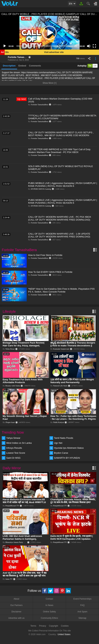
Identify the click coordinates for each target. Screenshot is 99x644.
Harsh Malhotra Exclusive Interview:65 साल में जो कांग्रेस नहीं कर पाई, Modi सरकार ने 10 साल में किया (24, 502)
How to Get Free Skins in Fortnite (45, 255)
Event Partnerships (82, 599)
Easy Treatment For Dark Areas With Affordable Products (23, 381)
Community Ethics (49, 618)
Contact (49, 599)
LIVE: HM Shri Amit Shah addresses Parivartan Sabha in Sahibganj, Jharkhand (22, 539)
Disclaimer (16, 612)
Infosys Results (14, 448)
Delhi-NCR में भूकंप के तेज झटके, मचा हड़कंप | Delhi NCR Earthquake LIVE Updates (72, 537)
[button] (49, 33)
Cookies (65, 626)
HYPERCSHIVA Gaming (41, 189)
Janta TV (9, 579)
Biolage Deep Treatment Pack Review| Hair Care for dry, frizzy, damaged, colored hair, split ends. (24, 346)
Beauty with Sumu (13, 386)
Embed (22, 66)
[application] (49, 33)
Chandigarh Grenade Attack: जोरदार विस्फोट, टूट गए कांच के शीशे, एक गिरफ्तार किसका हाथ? (73, 501)
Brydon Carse (61, 453)
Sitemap (82, 618)
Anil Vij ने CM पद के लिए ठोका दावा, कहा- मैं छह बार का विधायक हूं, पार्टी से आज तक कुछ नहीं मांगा (25, 574)
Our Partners (16, 605)
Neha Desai (10, 349)
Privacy (42, 626)
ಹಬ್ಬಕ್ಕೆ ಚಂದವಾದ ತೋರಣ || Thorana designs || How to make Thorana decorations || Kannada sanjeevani (73, 346)
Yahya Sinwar (13, 438)
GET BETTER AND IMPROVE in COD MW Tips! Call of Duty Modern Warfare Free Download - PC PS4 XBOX (59, 151)
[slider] (47, 46)
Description (9, 66)
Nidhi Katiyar (59, 422)
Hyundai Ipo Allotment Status (69, 448)
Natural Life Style (60, 386)
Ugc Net (58, 443)
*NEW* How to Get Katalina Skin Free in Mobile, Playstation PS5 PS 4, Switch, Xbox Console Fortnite (61, 290)
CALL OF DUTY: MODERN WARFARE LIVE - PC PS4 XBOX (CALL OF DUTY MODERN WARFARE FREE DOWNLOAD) (60, 218)
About (16, 599)
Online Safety (49, 612)
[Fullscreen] (94, 46)
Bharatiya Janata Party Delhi (17, 542)
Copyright (54, 626)
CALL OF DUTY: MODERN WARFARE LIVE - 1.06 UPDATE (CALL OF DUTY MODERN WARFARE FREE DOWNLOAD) (59, 235)
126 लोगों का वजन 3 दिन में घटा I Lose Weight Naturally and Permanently (72, 381)
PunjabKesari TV (12, 506)
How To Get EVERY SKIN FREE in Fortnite (50, 272)
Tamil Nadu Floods (64, 438)
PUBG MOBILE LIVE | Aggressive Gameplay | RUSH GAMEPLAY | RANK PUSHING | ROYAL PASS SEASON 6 (63, 185)
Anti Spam (82, 612)
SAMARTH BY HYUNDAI (67, 458)
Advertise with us (16, 618)
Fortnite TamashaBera (20, 57)
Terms (33, 626)
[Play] (5, 46)
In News (49, 605)
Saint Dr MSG (13, 458)
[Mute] (89, 46)
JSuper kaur (10, 422)
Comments (35, 66)
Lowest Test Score (16, 453)
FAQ (82, 605)
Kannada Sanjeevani (61, 349)
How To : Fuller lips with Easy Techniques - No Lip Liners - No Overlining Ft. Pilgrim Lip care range (73, 419)
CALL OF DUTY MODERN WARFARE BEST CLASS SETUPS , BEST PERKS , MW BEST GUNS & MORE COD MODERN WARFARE (61, 135)
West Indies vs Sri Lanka (19, 443)
